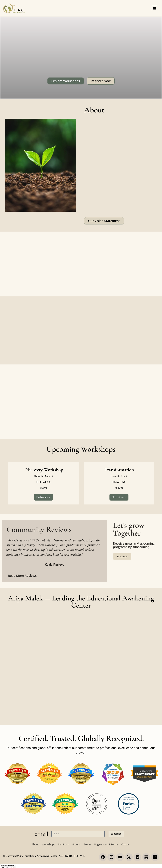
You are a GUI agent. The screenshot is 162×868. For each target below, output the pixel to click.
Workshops (48, 844)
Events (87, 844)
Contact (126, 844)
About (35, 844)
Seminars (63, 844)
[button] (154, 8)
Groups (76, 844)
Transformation (119, 470)
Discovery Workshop (44, 470)
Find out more (44, 497)
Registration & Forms (106, 844)
